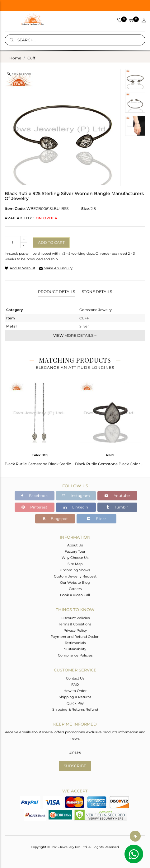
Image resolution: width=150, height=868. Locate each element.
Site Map (75, 564)
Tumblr (117, 507)
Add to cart (51, 242)
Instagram (76, 496)
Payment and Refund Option (75, 637)
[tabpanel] (40, 422)
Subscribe (75, 766)
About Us (75, 545)
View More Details (75, 335)
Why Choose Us (75, 558)
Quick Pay (75, 703)
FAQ (75, 685)
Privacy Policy (75, 630)
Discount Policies (75, 618)
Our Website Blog (75, 583)
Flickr (97, 519)
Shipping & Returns (75, 697)
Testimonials (75, 643)
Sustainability (75, 649)
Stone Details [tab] (97, 292)
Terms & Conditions (75, 624)
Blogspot (55, 519)
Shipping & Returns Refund (75, 709)
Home (15, 58)
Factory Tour (75, 551)
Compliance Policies (75, 655)
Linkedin (76, 507)
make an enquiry (56, 268)
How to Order (75, 691)
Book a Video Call (75, 595)
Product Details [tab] (56, 292)
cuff (31, 58)
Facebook (34, 496)
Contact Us (75, 678)
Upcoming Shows (75, 570)
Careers (75, 589)
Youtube (117, 496)
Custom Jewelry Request (75, 576)
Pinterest (34, 507)
